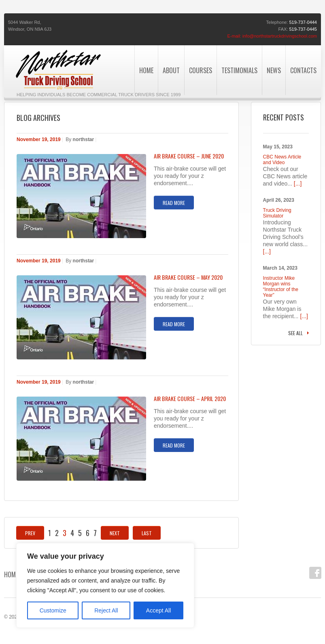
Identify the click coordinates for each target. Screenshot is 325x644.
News (274, 70)
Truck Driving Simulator (277, 213)
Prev (30, 533)
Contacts (303, 70)
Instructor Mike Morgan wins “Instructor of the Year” (281, 287)
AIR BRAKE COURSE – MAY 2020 (188, 277)
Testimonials (239, 70)
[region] (105, 585)
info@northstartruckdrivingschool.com (280, 36)
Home (11, 574)
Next (115, 533)
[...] (298, 184)
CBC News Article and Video (282, 160)
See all (295, 333)
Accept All (158, 610)
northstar (84, 139)
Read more (174, 203)
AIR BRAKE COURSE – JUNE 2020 (189, 156)
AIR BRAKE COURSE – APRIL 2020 (190, 399)
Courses (201, 70)
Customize (53, 610)
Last (147, 533)
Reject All (106, 610)
